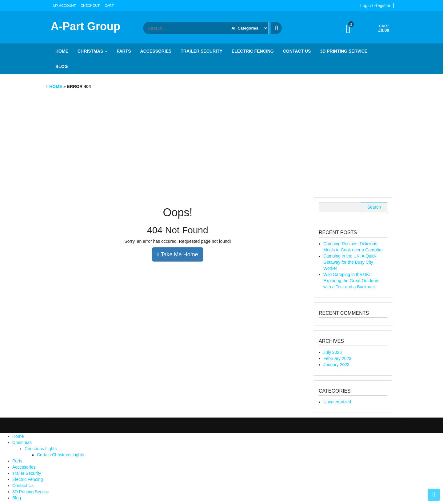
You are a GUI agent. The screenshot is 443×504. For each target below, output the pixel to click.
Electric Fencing (253, 51)
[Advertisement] (221, 145)
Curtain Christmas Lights (60, 455)
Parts (124, 51)
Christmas (92, 51)
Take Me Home (178, 254)
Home (62, 51)
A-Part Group (86, 26)
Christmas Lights (41, 449)
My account (64, 6)
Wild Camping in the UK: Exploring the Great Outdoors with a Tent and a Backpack (351, 281)
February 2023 (337, 358)
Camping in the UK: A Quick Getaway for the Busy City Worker (350, 262)
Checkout (90, 6)
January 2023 (336, 365)
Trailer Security (201, 51)
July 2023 (333, 352)
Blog (62, 66)
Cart (109, 6)
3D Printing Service (344, 51)
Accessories (156, 51)
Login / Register (375, 6)
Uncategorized (337, 402)
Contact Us (297, 51)
